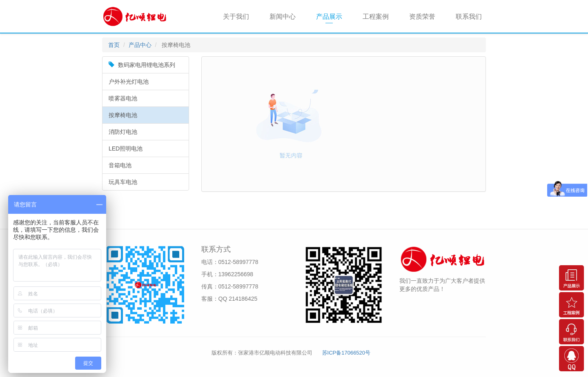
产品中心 (140, 45)
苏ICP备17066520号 (346, 353)
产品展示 (329, 17)
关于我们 (236, 17)
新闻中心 (283, 17)
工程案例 (376, 17)
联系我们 (469, 17)
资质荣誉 (422, 17)
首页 (114, 45)
